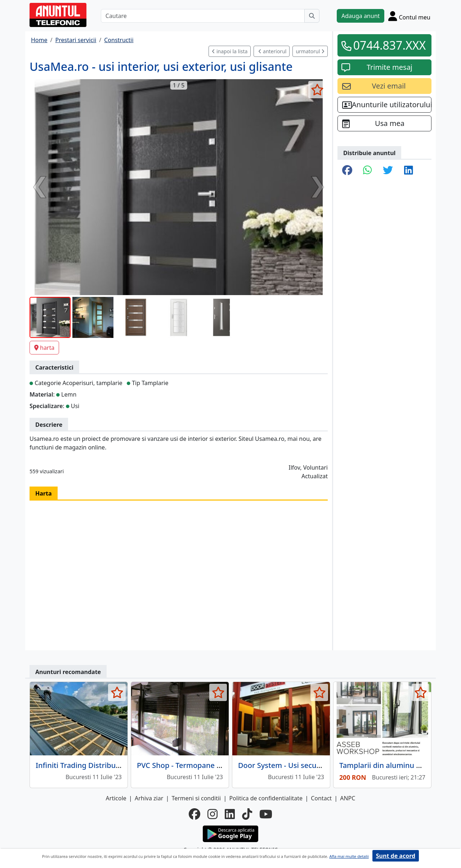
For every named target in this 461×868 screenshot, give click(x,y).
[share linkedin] (409, 171)
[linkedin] (230, 814)
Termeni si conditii (196, 798)
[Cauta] (312, 16)
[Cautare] (203, 16)
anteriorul (272, 51)
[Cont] (409, 16)
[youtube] (266, 814)
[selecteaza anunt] (317, 90)
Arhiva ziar (149, 798)
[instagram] (212, 814)
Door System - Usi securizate (287, 765)
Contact (321, 798)
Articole (116, 798)
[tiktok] (247, 814)
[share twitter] (388, 171)
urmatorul (310, 51)
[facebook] (194, 814)
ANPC (348, 798)
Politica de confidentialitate (266, 798)
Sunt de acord (396, 856)
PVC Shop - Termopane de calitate (195, 765)
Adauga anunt (361, 16)
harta (44, 348)
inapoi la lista (230, 51)
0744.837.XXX (390, 45)
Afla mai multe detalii (349, 856)
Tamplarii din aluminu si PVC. (389, 765)
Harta (44, 493)
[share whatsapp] (368, 171)
